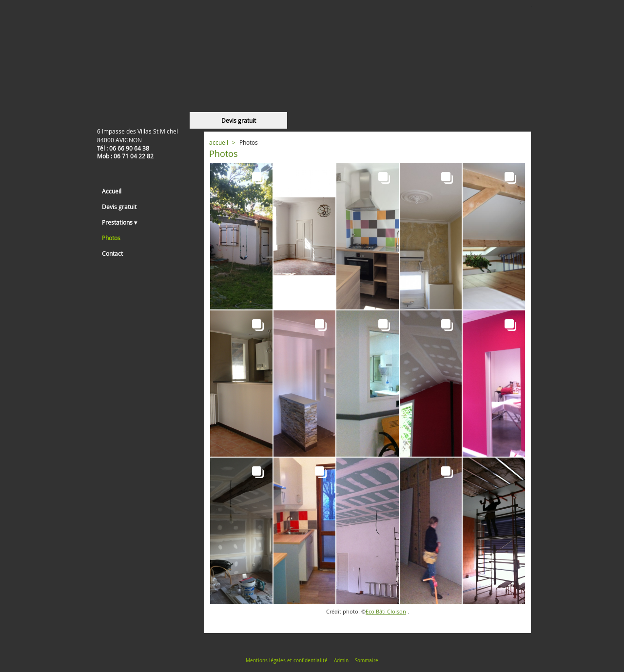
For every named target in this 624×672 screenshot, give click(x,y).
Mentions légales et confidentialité (287, 661)
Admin (341, 661)
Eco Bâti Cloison (386, 612)
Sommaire (367, 661)
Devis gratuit (239, 120)
